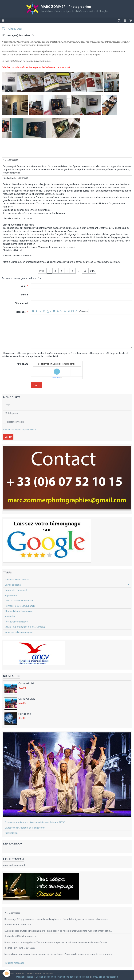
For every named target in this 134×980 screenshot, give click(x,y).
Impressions (11, 595)
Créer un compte (10, 430)
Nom (23, 286)
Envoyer (37, 385)
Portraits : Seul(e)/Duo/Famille (20, 606)
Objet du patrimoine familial (19, 601)
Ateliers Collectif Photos (17, 580)
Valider (8, 437)
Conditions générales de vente (74, 977)
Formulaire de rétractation (105, 977)
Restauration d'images (16, 622)
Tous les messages (15, 963)
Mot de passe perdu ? (27, 430)
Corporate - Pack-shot (16, 590)
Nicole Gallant (12, 833)
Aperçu (83, 311)
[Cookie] (7, 973)
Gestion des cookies (46, 977)
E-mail (24, 295)
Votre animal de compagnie (19, 632)
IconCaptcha (56, 378)
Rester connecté (14, 422)
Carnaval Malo (27, 683)
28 (85, 271)
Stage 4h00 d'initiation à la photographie (25, 627)
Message (21, 312)
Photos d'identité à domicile (19, 611)
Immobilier (10, 616)
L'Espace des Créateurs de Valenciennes (25, 828)
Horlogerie (25, 714)
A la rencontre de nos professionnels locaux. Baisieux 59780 (35, 822)
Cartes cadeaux (13, 585)
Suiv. (92, 271)
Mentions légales (25, 977)
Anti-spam (22, 364)
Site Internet (21, 303)
